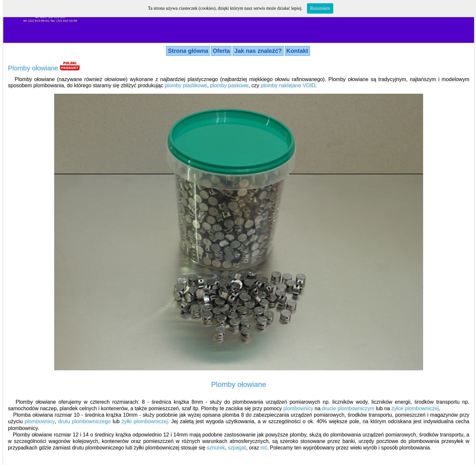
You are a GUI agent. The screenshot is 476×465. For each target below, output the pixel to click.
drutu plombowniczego (84, 421)
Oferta (221, 51)
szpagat (237, 448)
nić (264, 448)
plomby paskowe (229, 85)
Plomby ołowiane (33, 68)
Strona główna (188, 51)
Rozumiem (320, 8)
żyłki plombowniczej (145, 421)
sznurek (216, 448)
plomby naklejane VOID (288, 85)
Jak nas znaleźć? (258, 51)
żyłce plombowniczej (415, 408)
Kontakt (297, 51)
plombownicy (298, 408)
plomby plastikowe (186, 85)
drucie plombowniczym (348, 408)
